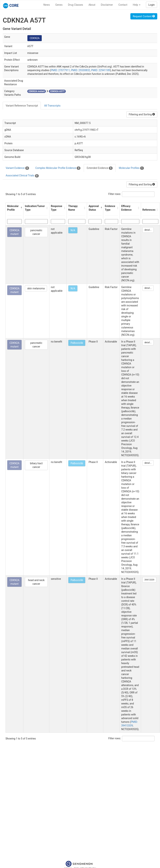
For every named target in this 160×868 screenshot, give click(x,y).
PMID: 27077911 (60, 70)
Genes (59, 5)
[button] (21, 208)
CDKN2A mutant (14, 232)
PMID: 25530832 (80, 70)
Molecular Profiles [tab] (131, 168)
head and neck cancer (36, 582)
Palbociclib (77, 343)
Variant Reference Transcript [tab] (22, 106)
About (92, 5)
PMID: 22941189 (101, 70)
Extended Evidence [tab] (100, 168)
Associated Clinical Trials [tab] (22, 176)
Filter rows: (115, 194)
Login (151, 5)
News (47, 5)
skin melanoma (36, 288)
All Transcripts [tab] (52, 106)
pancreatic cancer (36, 232)
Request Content (144, 16)
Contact (123, 5)
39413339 (149, 580)
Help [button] (137, 5)
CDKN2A (35, 38)
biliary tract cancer (36, 465)
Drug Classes (76, 5)
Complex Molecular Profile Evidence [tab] (58, 168)
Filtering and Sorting (142, 114)
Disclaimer (107, 5)
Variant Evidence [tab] (17, 168)
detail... (148, 230)
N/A (73, 230)
